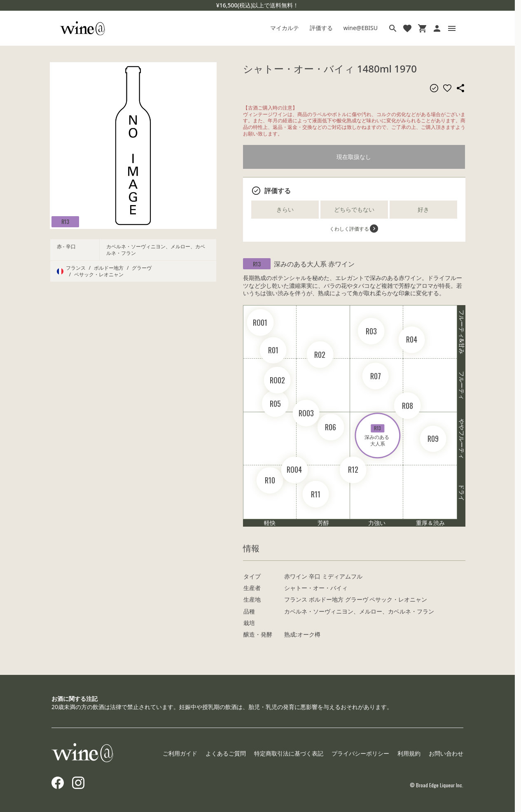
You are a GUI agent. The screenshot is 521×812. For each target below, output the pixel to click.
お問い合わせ (446, 753)
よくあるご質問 (226, 753)
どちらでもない (354, 209)
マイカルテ (285, 28)
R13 (65, 221)
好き (423, 209)
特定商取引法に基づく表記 (289, 753)
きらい (285, 209)
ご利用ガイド (180, 753)
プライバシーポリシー (360, 753)
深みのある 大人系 (377, 436)
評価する (321, 28)
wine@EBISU (361, 28)
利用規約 (409, 753)
